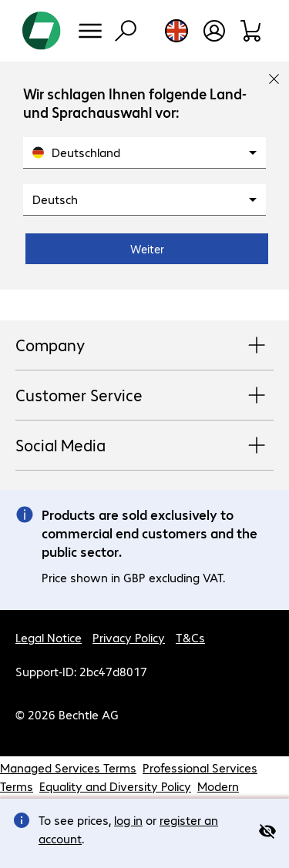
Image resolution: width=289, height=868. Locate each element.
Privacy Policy (129, 637)
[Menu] (90, 31)
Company (144, 346)
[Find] (126, 31)
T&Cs (190, 637)
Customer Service (144, 396)
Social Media (144, 446)
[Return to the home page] (42, 31)
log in (128, 820)
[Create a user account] (214, 31)
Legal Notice (49, 637)
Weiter (147, 249)
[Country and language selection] (176, 31)
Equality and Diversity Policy (115, 786)
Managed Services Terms (68, 767)
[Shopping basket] (252, 31)
